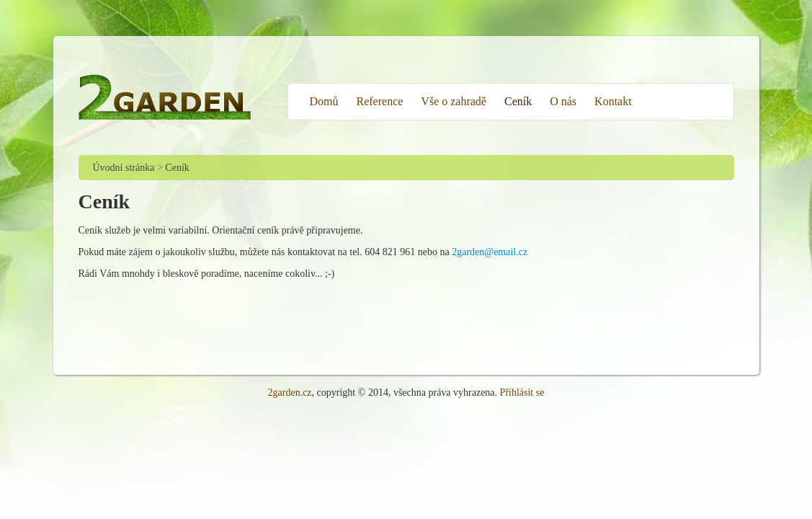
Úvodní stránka (124, 168)
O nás (563, 101)
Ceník (518, 101)
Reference (380, 101)
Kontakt (613, 101)
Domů (324, 101)
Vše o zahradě (454, 101)
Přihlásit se (522, 392)
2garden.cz (290, 392)
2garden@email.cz (490, 252)
